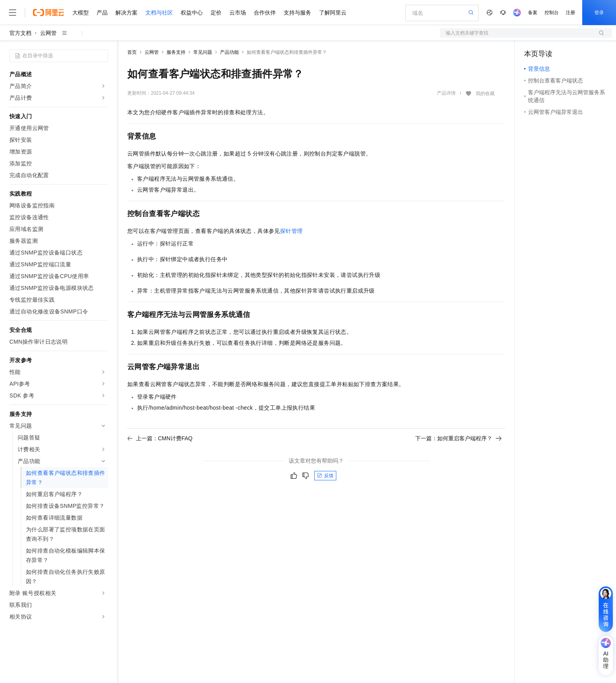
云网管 (48, 33)
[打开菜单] (13, 13)
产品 (102, 13)
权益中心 (192, 13)
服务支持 (176, 52)
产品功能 (229, 52)
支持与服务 (297, 13)
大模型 (81, 13)
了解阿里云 (333, 13)
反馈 (325, 476)
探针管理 (291, 231)
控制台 (552, 13)
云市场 (238, 13)
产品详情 (446, 93)
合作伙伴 (265, 13)
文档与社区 (159, 13)
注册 (570, 13)
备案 (533, 13)
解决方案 (126, 13)
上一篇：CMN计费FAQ (160, 438)
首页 (132, 52)
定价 (216, 13)
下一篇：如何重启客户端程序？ (458, 438)
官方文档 (20, 33)
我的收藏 (485, 93)
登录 (599, 13)
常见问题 (203, 52)
